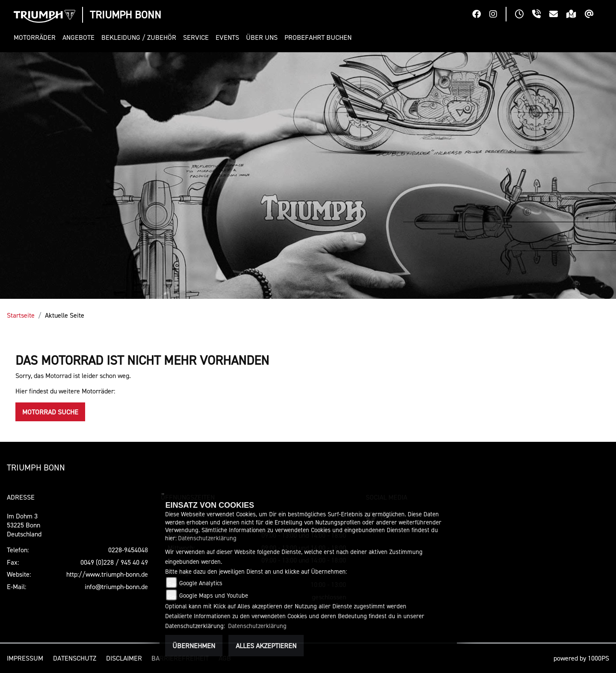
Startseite (21, 315)
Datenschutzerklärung (207, 538)
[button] (36, 37)
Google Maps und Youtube (214, 595)
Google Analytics (201, 583)
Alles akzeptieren (266, 646)
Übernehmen (194, 646)
